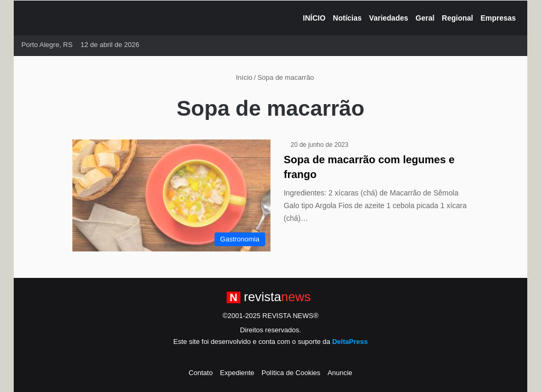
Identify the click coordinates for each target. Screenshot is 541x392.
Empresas (498, 18)
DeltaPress (350, 342)
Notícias (347, 18)
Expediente (237, 373)
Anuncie (340, 373)
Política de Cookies (291, 373)
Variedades (389, 18)
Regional (457, 18)
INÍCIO (314, 18)
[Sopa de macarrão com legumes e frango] (171, 195)
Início (240, 77)
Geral (425, 18)
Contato (201, 373)
